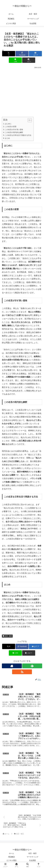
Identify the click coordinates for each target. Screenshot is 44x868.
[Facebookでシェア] (22, 54)
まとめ (7, 138)
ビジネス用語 (11, 860)
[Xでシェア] (9, 54)
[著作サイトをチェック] (12, 666)
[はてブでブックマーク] (35, 54)
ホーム (11, 853)
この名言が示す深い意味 (14, 130)
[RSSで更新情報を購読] (22, 672)
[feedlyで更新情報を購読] (32, 666)
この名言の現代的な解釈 (14, 132)
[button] (29, 60)
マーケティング (33, 857)
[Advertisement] (22, 93)
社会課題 (33, 860)
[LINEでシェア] (15, 60)
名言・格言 (7, 636)
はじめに (8, 124)
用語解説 (11, 857)
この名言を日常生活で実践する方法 (18, 135)
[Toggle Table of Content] (29, 120)
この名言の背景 (11, 127)
